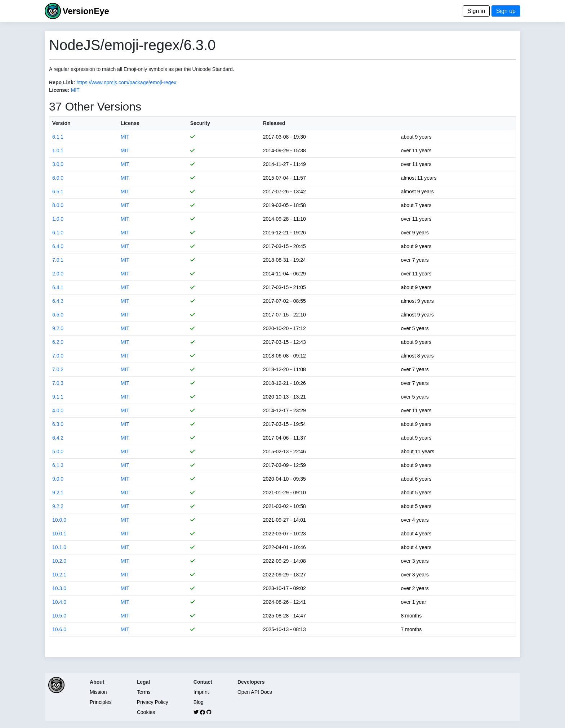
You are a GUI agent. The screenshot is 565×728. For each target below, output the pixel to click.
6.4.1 (58, 287)
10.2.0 (59, 561)
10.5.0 (59, 616)
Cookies (146, 712)
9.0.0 (58, 479)
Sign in (476, 11)
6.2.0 (58, 342)
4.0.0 (58, 410)
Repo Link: (62, 82)
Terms (144, 692)
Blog (199, 702)
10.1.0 (59, 547)
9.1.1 (58, 397)
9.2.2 (58, 506)
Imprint (201, 692)
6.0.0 (58, 178)
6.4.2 (58, 438)
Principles (101, 702)
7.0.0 (58, 356)
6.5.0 (58, 315)
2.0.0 (58, 274)
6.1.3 (58, 465)
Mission (98, 692)
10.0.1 (59, 534)
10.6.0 (59, 629)
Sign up (506, 11)
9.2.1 (58, 493)
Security (200, 123)
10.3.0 (59, 588)
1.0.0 (58, 219)
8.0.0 (58, 205)
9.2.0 (58, 328)
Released (274, 123)
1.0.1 (58, 150)
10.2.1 (59, 575)
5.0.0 (58, 451)
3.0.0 (58, 164)
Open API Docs (255, 692)
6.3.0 (58, 424)
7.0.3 (58, 383)
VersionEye (86, 11)
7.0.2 (58, 369)
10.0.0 (59, 520)
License (130, 123)
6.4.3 (58, 301)
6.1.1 (58, 137)
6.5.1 (58, 192)
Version (61, 123)
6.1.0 (58, 233)
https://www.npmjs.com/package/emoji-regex (126, 82)
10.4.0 (59, 602)
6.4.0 (58, 246)
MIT (75, 90)
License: (59, 90)
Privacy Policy (153, 702)
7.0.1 (58, 260)
